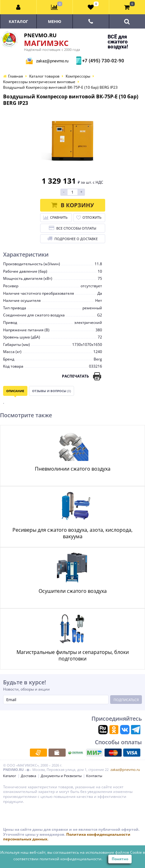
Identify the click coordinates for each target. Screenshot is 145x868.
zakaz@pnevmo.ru (52, 61)
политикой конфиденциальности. (71, 859)
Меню (55, 21)
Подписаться (126, 700)
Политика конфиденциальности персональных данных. (67, 837)
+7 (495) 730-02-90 (102, 61)
